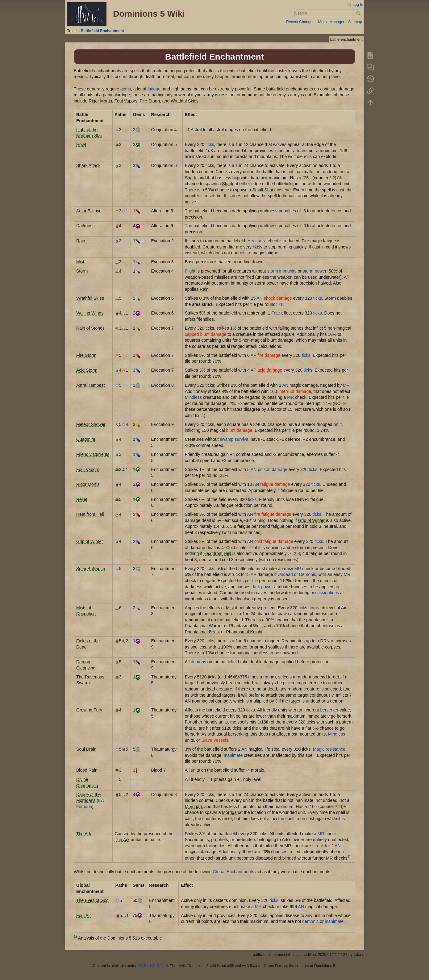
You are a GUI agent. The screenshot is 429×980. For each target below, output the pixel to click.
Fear (276, 313)
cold (258, 541)
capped (192, 334)
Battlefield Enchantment (102, 31)
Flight (190, 271)
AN (259, 298)
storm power (314, 271)
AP (253, 355)
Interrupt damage (295, 391)
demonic (310, 921)
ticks (210, 144)
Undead (285, 574)
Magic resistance (329, 749)
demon (197, 662)
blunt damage (213, 334)
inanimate (334, 921)
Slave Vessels (215, 740)
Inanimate (233, 755)
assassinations (325, 593)
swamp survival (235, 439)
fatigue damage (275, 484)
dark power (262, 587)
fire (257, 514)
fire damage (269, 355)
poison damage (273, 469)
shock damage (278, 298)
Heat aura (257, 241)
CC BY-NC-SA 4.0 (153, 966)
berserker (329, 710)
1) (349, 857)
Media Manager (331, 22)
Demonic (308, 574)
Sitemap (355, 22)
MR (346, 385)
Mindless (193, 397)
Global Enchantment (233, 872)
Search (359, 13)
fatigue (154, 89)
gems (126, 89)
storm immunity (282, 271)
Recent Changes (300, 22)
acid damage (270, 370)
